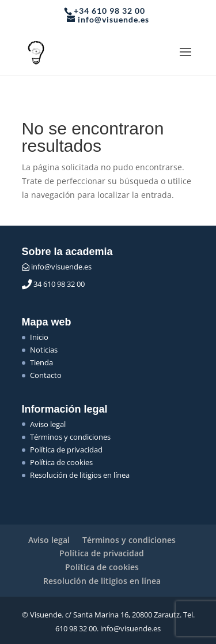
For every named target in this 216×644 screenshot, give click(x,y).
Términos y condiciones (70, 437)
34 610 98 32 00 (53, 284)
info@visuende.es (57, 267)
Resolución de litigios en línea (80, 475)
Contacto (46, 375)
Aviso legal (48, 424)
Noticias (44, 350)
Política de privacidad (66, 450)
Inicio (39, 337)
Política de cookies (61, 462)
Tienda (41, 362)
